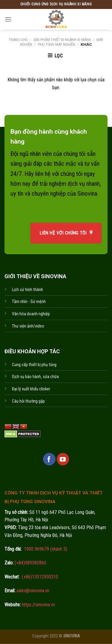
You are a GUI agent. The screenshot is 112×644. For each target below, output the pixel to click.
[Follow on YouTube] (63, 459)
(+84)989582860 (30, 563)
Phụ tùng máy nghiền (57, 44)
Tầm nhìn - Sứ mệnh (29, 302)
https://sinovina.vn (38, 605)
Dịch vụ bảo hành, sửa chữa (35, 377)
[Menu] (8, 19)
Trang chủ (18, 40)
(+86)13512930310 (40, 577)
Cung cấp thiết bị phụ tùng (34, 365)
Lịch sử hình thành (27, 290)
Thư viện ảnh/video (28, 326)
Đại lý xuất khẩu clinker (31, 389)
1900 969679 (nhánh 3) (45, 549)
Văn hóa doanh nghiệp (31, 314)
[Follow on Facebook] (49, 459)
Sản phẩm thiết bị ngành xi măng (62, 40)
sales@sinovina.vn (32, 591)
